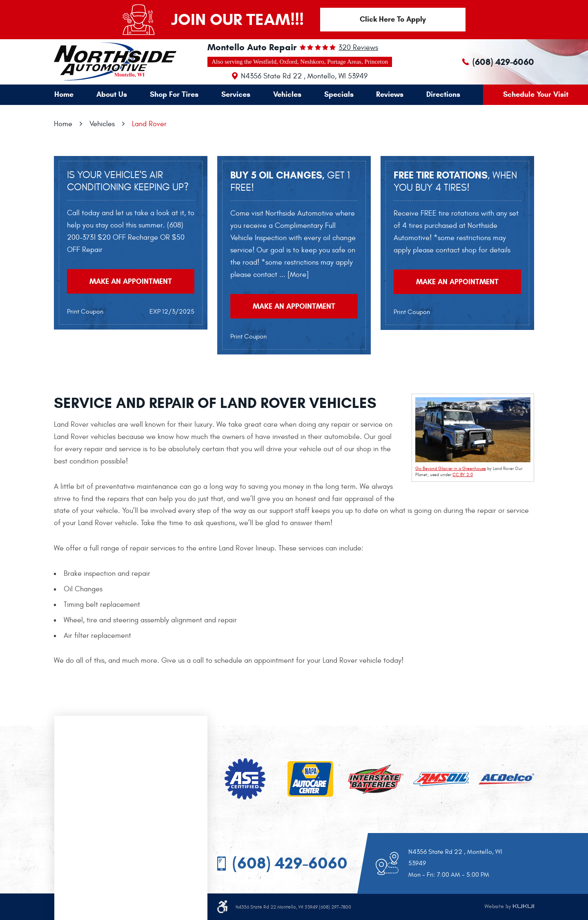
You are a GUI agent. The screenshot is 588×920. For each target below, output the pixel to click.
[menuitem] (64, 95)
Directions (443, 94)
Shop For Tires (174, 94)
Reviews (390, 94)
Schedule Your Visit (536, 94)
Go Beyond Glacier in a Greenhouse (451, 469)
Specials (339, 94)
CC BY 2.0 (463, 475)
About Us (112, 94)
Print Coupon (85, 312)
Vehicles (287, 94)
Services (236, 94)
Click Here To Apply (393, 19)
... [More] (293, 275)
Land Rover (149, 124)
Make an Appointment (131, 281)
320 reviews (358, 48)
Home (64, 94)
